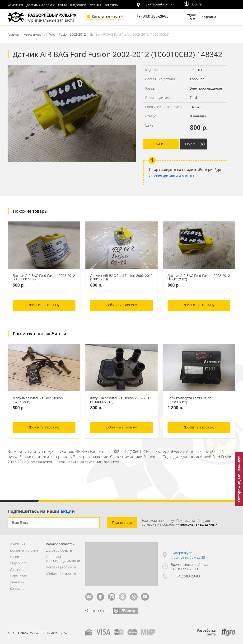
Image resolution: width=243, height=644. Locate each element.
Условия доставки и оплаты (171, 176)
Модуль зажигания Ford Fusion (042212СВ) (38, 400)
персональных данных (199, 524)
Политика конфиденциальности (62, 559)
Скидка (190, 144)
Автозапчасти (34, 34)
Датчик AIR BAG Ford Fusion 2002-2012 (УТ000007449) (44, 278)
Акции (62, 5)
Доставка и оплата (40, 5)
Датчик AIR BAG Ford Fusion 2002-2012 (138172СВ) (121, 278)
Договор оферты (59, 550)
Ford (52, 34)
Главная (14, 34)
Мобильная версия (61, 574)
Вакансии (17, 582)
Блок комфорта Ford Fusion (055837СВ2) (189, 400)
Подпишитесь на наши (41, 511)
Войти (193, 4)
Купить (161, 144)
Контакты (111, 5)
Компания (15, 5)
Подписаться (122, 522)
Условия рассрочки (61, 567)
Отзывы (95, 5)
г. (155, 4)
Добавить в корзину (44, 305)
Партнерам (19, 576)
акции (68, 511)
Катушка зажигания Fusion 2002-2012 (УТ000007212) (121, 400)
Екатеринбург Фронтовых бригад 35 (188, 555)
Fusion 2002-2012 (72, 34)
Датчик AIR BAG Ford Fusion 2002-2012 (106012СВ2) (199, 278)
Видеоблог (78, 5)
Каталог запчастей (107, 16)
